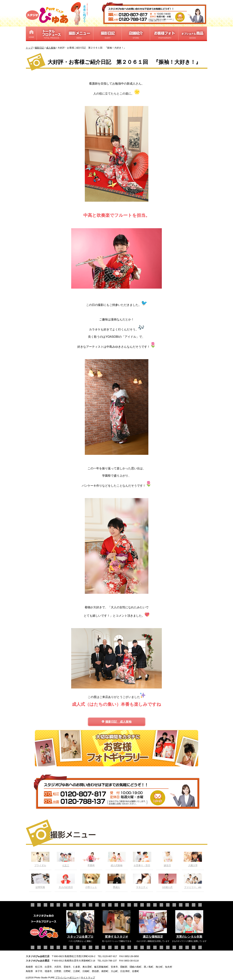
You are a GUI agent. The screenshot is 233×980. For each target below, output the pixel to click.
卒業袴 (91, 859)
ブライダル (40, 859)
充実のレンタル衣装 (189, 937)
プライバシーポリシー (67, 978)
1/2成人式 (167, 881)
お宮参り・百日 (142, 859)
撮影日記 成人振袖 (118, 722)
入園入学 (193, 859)
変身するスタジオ (117, 937)
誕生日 (167, 859)
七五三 (66, 859)
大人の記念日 (66, 881)
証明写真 (40, 881)
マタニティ (142, 881)
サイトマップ (88, 978)
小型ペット (91, 881)
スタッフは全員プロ (80, 937)
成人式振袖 (117, 859)
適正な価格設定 (153, 937)
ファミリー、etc (193, 881)
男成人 (117, 881)
